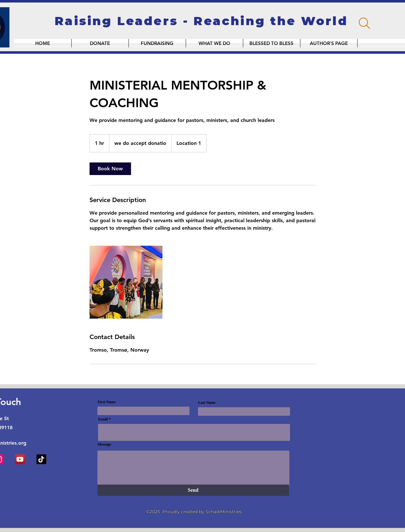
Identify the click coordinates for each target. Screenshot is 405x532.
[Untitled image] (126, 282)
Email (103, 419)
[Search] (364, 23)
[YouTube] (20, 459)
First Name (107, 402)
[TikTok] (41, 459)
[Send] (193, 490)
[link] (110, 169)
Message (104, 444)
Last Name (207, 403)
